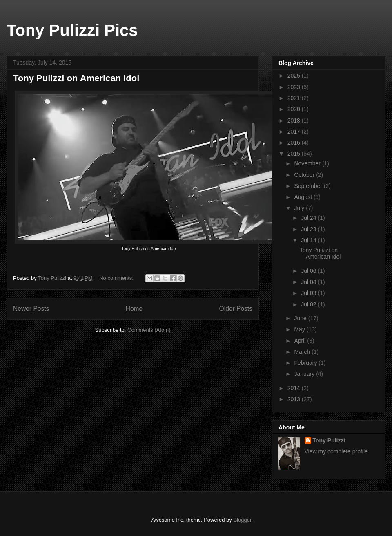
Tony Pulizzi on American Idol (76, 78)
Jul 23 (309, 229)
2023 (295, 87)
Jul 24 (309, 218)
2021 (295, 98)
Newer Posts (31, 309)
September (309, 186)
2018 (295, 121)
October (305, 175)
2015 (295, 154)
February (306, 363)
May (300, 329)
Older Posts (236, 309)
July (300, 208)
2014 (295, 388)
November (308, 163)
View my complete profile (336, 451)
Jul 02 (309, 304)
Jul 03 (309, 293)
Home (134, 309)
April (301, 341)
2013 (295, 399)
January (305, 374)
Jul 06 (309, 271)
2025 (295, 76)
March (303, 352)
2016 (295, 143)
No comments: (117, 278)
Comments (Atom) (149, 330)
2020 (295, 109)
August (304, 197)
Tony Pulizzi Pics (72, 30)
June (301, 318)
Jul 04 (309, 282)
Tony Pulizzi (329, 440)
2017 (295, 132)
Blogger (242, 520)
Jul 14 (309, 240)
